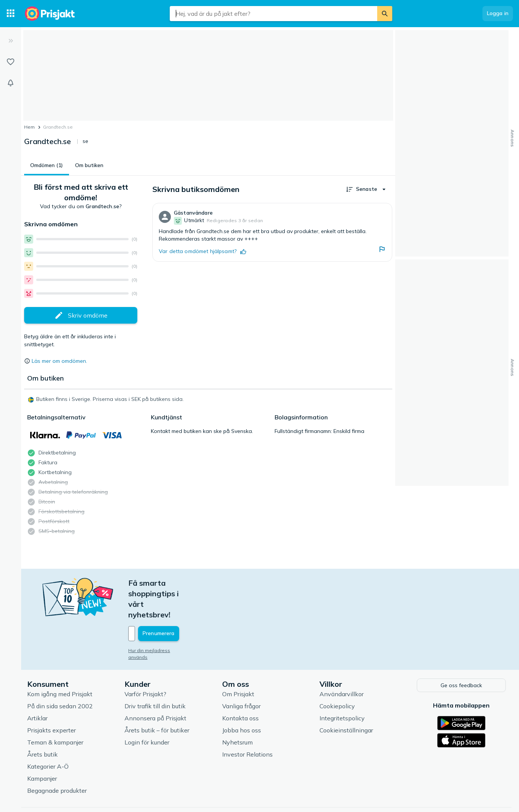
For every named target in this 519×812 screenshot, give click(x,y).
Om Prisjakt (238, 662)
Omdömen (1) (47, 165)
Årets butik (42, 722)
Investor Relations (247, 722)
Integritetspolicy (342, 686)
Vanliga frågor (241, 674)
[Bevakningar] (11, 83)
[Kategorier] (11, 14)
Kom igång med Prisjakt (60, 662)
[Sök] (385, 14)
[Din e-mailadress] (178, 602)
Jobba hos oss (242, 698)
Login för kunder (147, 710)
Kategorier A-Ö (48, 734)
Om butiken (89, 165)
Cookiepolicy (337, 674)
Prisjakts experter (51, 698)
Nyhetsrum (237, 710)
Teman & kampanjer (55, 710)
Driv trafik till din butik (155, 674)
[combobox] (273, 14)
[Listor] (11, 62)
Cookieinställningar (346, 698)
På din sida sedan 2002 (60, 674)
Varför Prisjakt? (145, 662)
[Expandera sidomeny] (11, 41)
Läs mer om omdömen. (59, 361)
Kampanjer (42, 746)
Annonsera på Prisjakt (155, 686)
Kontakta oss (240, 686)
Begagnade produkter (57, 758)
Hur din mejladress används (159, 619)
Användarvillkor (342, 662)
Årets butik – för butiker (157, 698)
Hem (29, 127)
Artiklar (37, 686)
